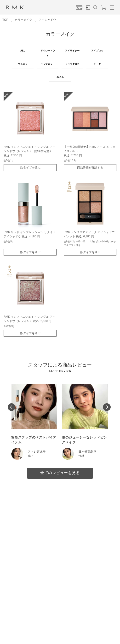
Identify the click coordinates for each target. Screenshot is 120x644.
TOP (5, 20)
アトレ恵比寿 (37, 452)
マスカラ (23, 64)
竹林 (81, 456)
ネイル (60, 77)
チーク (97, 64)
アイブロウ (97, 51)
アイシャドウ (48, 51)
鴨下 (31, 456)
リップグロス (72, 64)
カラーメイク (23, 20)
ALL (23, 51)
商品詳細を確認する (90, 168)
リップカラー (48, 64)
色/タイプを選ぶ (30, 168)
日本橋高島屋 (87, 452)
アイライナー (72, 51)
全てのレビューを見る (60, 473)
